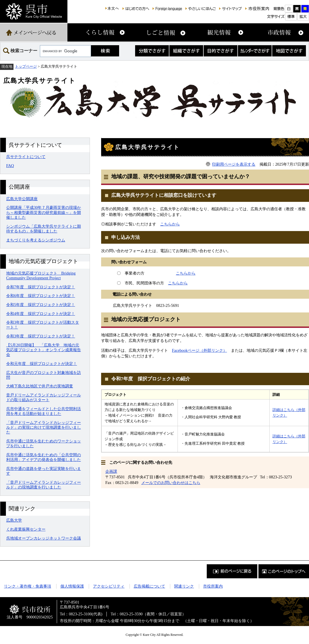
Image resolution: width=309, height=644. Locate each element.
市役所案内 (213, 586)
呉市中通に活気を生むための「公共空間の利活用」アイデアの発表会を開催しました (44, 457)
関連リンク (184, 586)
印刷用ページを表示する (234, 164)
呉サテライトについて (26, 157)
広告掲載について (149, 586)
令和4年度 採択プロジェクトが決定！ (41, 314)
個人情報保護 (72, 586)
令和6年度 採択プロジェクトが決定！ (41, 296)
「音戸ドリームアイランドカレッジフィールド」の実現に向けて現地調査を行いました (44, 427)
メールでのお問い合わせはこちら (171, 483)
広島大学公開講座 (22, 199)
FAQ (10, 166)
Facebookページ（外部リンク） (199, 350)
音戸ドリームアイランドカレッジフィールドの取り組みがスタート (44, 397)
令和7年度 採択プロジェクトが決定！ (41, 287)
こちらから (170, 224)
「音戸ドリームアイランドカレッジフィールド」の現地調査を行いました (44, 485)
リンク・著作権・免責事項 (28, 586)
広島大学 (14, 520)
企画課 (111, 471)
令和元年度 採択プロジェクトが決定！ (42, 364)
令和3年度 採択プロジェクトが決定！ (41, 336)
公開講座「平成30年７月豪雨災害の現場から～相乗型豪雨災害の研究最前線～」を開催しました (44, 212)
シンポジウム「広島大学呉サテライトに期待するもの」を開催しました (44, 229)
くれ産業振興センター (26, 529)
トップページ (26, 66)
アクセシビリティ (109, 586)
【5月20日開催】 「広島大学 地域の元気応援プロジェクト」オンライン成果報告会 (44, 350)
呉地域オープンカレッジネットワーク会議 (44, 538)
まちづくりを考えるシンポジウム (36, 240)
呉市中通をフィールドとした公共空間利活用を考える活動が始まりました (44, 411)
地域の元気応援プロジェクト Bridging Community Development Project (41, 276)
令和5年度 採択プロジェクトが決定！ (41, 305)
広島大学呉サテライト (40, 81)
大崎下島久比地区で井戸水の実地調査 (40, 386)
